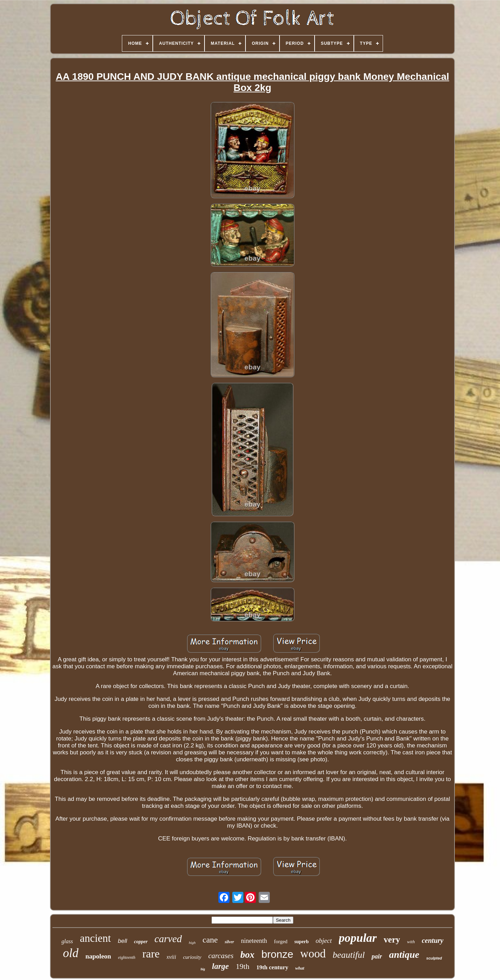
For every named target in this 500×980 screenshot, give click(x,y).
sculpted (434, 958)
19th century (272, 967)
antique (404, 954)
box (247, 955)
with (411, 942)
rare (151, 954)
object (324, 941)
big (203, 969)
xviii (172, 957)
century (433, 940)
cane (210, 940)
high (192, 943)
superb (302, 942)
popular (358, 938)
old (71, 953)
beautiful (349, 955)
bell (122, 941)
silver (229, 942)
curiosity (192, 957)
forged (281, 941)
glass (67, 941)
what (300, 968)
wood (313, 954)
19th (243, 966)
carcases (221, 956)
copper (141, 942)
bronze (277, 954)
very (392, 940)
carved (168, 939)
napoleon (98, 956)
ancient (95, 938)
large (221, 966)
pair (377, 956)
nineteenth (254, 941)
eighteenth (127, 957)
